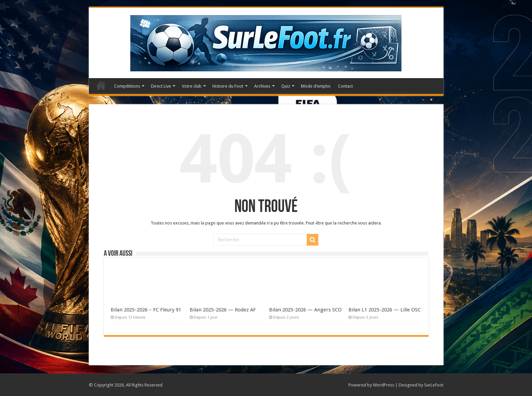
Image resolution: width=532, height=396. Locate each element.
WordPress (384, 385)
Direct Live (161, 86)
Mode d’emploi (316, 86)
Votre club (192, 86)
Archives (262, 86)
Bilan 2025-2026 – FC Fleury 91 (146, 310)
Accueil (101, 85)
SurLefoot (434, 385)
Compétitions (127, 86)
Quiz (286, 86)
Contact (345, 86)
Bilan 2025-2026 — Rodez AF (223, 310)
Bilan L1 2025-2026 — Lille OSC (385, 310)
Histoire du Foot (228, 86)
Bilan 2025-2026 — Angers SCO (305, 310)
